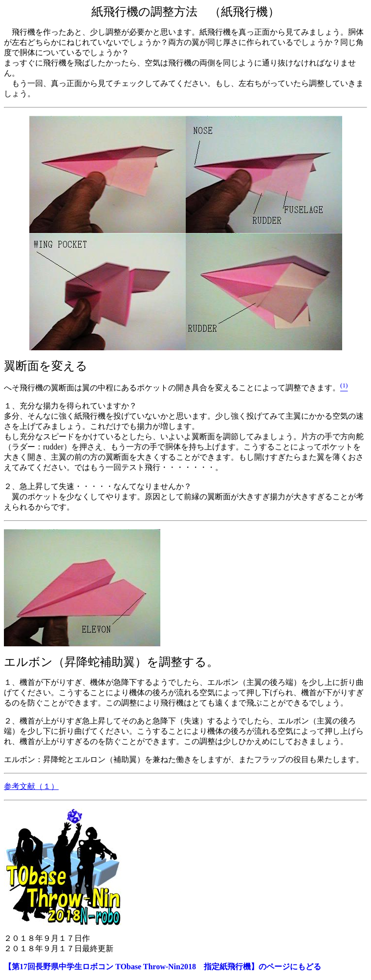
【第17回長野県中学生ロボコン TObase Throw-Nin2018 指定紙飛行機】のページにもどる (163, 967)
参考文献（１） (31, 786)
